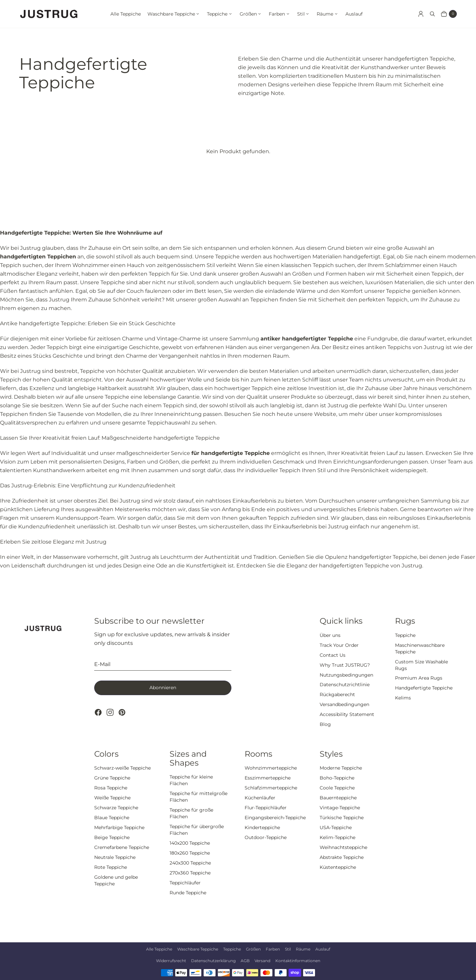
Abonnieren (163, 688)
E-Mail (102, 664)
